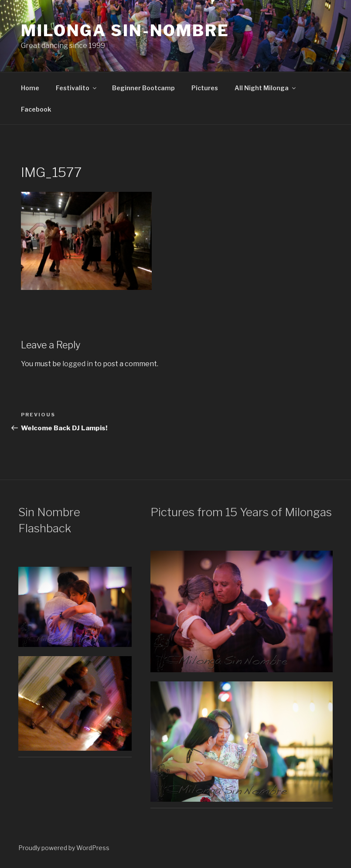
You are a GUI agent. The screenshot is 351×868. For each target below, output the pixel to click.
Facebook (36, 109)
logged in (78, 364)
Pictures (205, 88)
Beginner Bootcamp (143, 88)
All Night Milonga (266, 88)
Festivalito (77, 88)
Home (30, 88)
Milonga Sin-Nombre (125, 31)
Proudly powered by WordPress (64, 848)
